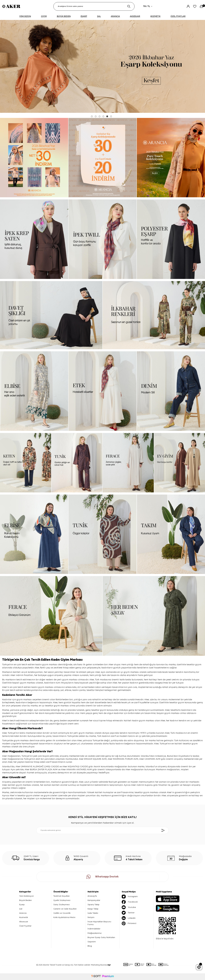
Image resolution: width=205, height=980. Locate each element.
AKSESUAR (135, 16)
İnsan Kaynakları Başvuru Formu (99, 923)
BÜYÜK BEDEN (64, 16)
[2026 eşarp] (102, 66)
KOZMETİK (155, 16)
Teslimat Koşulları (61, 896)
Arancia (23, 913)
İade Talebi (93, 913)
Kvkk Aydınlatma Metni (64, 917)
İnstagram (130, 897)
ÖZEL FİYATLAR (178, 16)
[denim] (171, 391)
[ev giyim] (180, 463)
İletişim (91, 917)
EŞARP (84, 16)
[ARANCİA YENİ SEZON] (103, 158)
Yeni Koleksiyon (26, 896)
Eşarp (22, 905)
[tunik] (77, 463)
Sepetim (92, 942)
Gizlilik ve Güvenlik (62, 913)
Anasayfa (92, 896)
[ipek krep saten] (34, 239)
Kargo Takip (93, 909)
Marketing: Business (101, 965)
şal (62, 690)
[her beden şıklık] (154, 616)
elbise (68, 690)
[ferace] (128, 463)
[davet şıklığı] (51, 315)
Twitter (128, 913)
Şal (21, 909)
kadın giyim (38, 687)
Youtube (129, 907)
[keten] (26, 463)
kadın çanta (79, 690)
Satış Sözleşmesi (61, 905)
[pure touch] (171, 158)
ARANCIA (115, 16)
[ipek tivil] (103, 239)
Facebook (130, 902)
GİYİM (44, 16)
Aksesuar (24, 922)
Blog (90, 946)
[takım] (171, 534)
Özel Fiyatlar (25, 926)
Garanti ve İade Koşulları (65, 909)
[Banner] (34, 158)
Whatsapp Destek (102, 877)
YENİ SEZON (25, 16)
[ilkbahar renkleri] (154, 315)
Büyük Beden (25, 900)
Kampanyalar (94, 900)
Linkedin (129, 918)
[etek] (103, 391)
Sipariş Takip (93, 905)
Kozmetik (24, 917)
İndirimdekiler (94, 929)
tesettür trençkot (95, 690)
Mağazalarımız (95, 933)
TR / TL (148, 6)
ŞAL (99, 16)
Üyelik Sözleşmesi (62, 900)
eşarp (56, 690)
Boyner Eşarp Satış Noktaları (101, 937)
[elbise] (34, 391)
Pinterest (129, 923)
